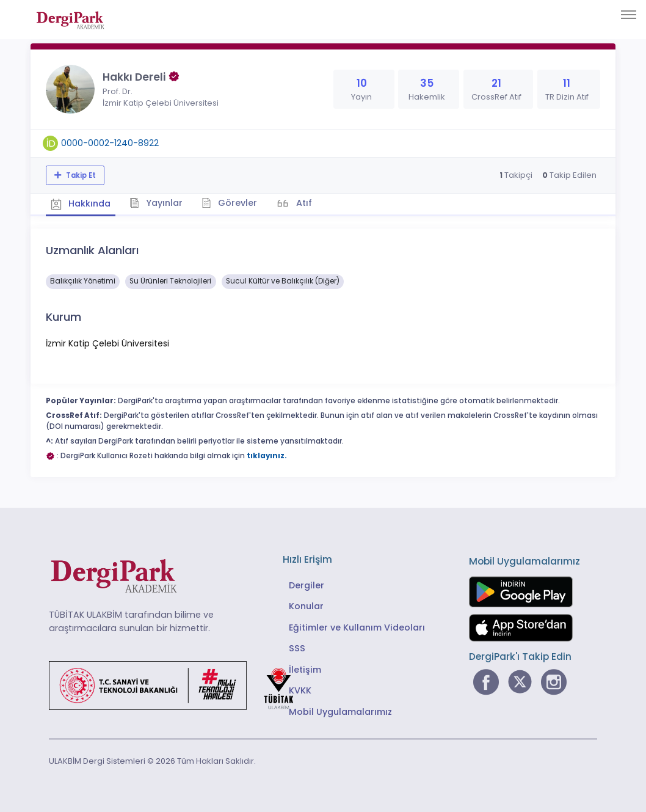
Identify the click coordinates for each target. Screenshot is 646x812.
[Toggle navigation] (629, 15)
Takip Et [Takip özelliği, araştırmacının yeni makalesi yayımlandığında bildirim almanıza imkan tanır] (80, 175)
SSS (297, 647)
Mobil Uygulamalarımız (340, 711)
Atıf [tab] (310, 202)
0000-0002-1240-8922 (110, 143)
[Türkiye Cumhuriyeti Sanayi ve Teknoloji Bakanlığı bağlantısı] (179, 684)
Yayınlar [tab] (160, 202)
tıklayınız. (267, 455)
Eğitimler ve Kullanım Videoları (357, 626)
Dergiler (307, 584)
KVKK (300, 689)
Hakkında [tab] (82, 203)
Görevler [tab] (235, 202)
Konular (306, 605)
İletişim (305, 668)
